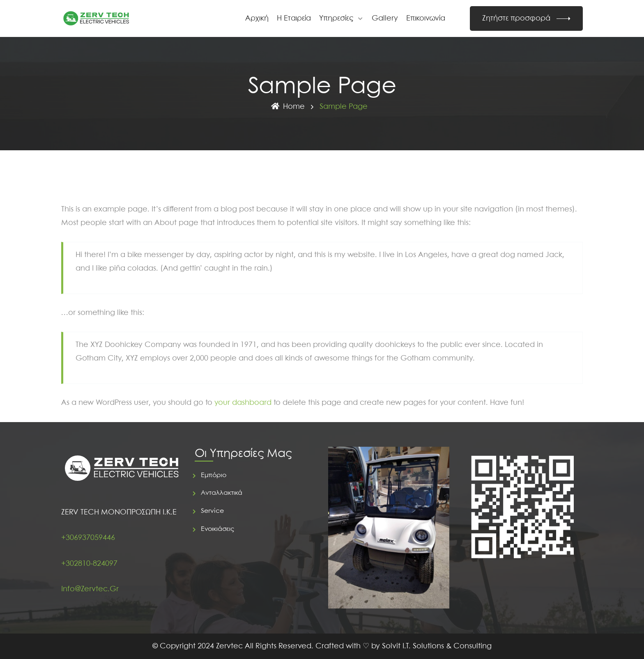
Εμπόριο (214, 475)
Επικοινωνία (426, 18)
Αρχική (257, 18)
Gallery (385, 18)
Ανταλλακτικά (222, 493)
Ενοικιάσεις (217, 529)
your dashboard (243, 403)
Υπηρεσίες (336, 18)
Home (287, 107)
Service (212, 511)
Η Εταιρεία (294, 18)
